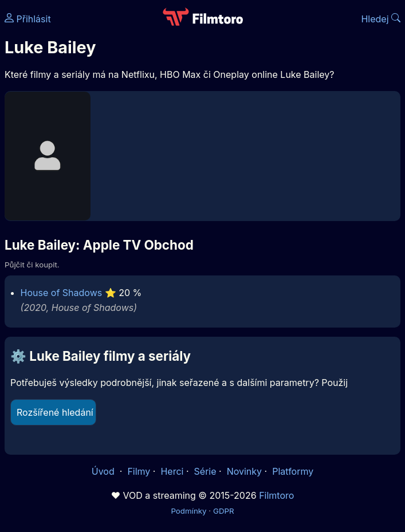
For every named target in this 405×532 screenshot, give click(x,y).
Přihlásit (28, 19)
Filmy (139, 471)
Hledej (381, 19)
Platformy (293, 471)
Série (205, 471)
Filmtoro (276, 495)
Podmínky (188, 511)
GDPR (224, 511)
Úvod (104, 471)
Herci (172, 471)
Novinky (244, 471)
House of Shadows (62, 293)
